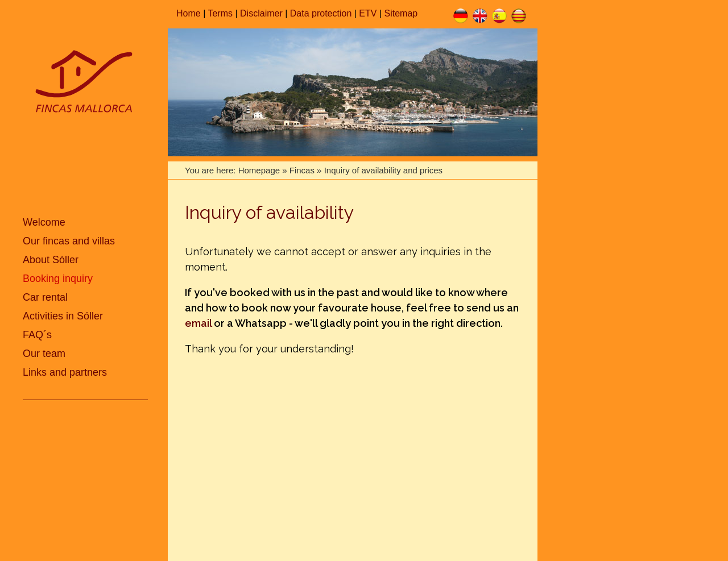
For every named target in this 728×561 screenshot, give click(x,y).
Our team (44, 354)
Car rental (45, 297)
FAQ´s (37, 335)
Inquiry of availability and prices (383, 170)
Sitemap (401, 13)
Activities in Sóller (63, 316)
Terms (220, 13)
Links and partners (65, 372)
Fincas (302, 170)
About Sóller (51, 260)
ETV (368, 13)
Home (189, 13)
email (198, 323)
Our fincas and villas (69, 241)
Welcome (44, 222)
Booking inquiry (58, 279)
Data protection (321, 13)
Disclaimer (261, 13)
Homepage (259, 170)
